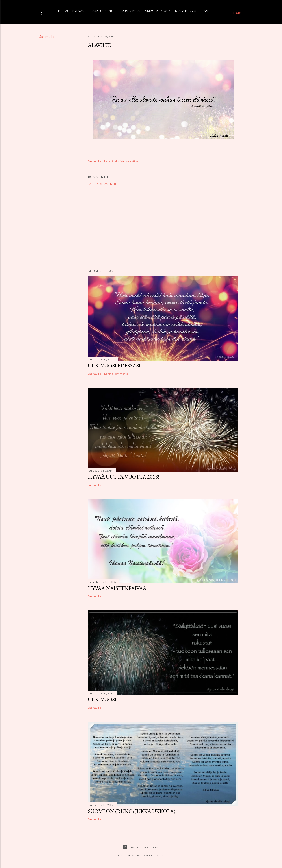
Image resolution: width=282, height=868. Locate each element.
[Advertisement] (163, 227)
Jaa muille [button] (47, 37)
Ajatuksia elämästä (140, 11)
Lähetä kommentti (102, 184)
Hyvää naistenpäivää (117, 588)
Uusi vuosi (102, 699)
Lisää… (204, 11)
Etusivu (62, 11)
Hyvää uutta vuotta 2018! (124, 477)
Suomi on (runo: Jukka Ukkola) (132, 811)
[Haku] (238, 13)
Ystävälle (81, 11)
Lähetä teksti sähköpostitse (121, 161)
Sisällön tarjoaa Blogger (141, 847)
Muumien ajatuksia (178, 11)
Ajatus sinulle (106, 11)
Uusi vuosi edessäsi (114, 366)
